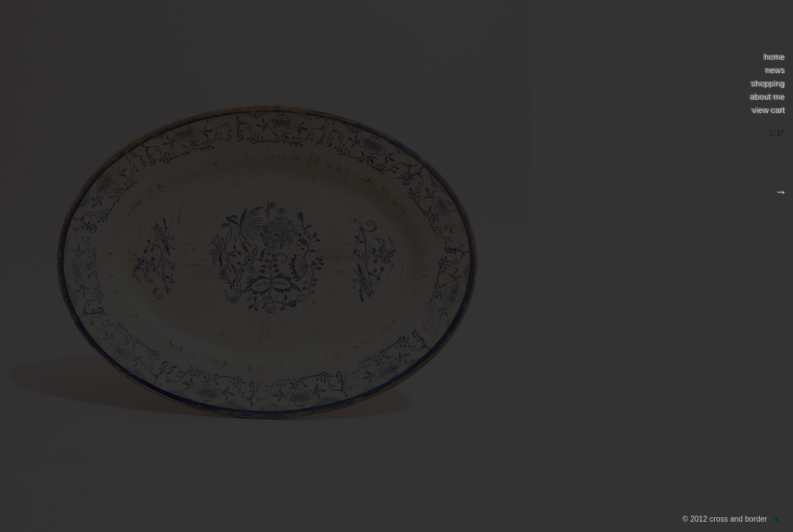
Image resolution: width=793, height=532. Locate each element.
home (773, 56)
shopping (767, 83)
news (774, 69)
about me (766, 96)
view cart (767, 109)
